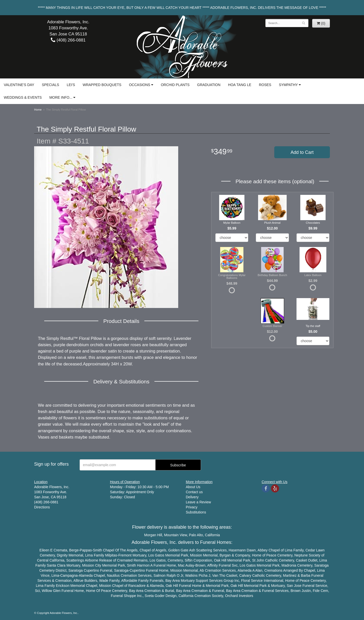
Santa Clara (56, 565)
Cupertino (91, 570)
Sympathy (288, 85)
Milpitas (111, 555)
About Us (193, 487)
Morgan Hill (153, 535)
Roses (265, 85)
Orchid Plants (175, 85)
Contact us (194, 492)
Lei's (71, 85)
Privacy (192, 507)
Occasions (140, 85)
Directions (42, 507)
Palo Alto (196, 535)
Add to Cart (302, 152)
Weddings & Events (23, 97)
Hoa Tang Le (240, 85)
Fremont (125, 555)
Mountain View (176, 535)
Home (38, 110)
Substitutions (196, 512)
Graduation (209, 85)
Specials (50, 85)
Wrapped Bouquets (102, 85)
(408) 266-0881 (68, 40)
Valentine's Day (19, 85)
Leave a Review (198, 502)
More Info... (61, 97)
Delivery (192, 497)
